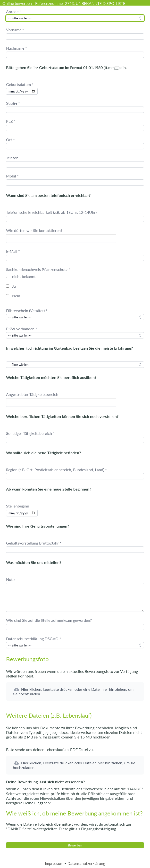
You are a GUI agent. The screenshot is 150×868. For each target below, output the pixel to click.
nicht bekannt (24, 276)
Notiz (11, 579)
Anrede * (14, 12)
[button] (75, 691)
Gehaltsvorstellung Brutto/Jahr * (34, 543)
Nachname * (17, 48)
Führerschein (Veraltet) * (27, 311)
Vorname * (15, 30)
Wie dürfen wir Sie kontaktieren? (34, 230)
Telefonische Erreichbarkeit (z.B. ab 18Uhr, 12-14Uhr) (51, 212)
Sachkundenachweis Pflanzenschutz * (38, 269)
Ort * (10, 140)
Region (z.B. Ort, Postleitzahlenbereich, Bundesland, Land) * (56, 470)
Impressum (54, 863)
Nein (16, 296)
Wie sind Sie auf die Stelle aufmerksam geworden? (49, 620)
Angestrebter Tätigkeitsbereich (32, 394)
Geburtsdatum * (20, 84)
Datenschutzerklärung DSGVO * (34, 639)
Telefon (12, 158)
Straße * (13, 103)
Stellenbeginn (18, 506)
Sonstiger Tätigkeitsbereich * (30, 433)
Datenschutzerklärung (86, 863)
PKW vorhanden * (22, 329)
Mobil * (12, 176)
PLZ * (11, 121)
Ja (14, 286)
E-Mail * (13, 251)
